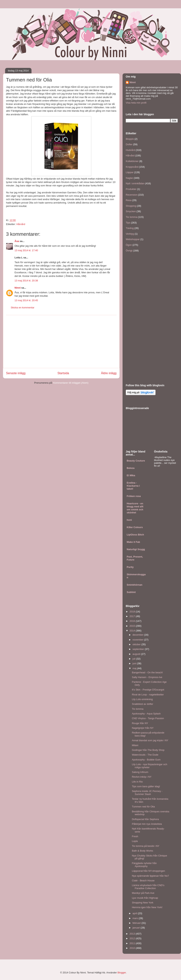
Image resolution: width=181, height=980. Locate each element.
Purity (130, 567)
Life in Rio (137, 782)
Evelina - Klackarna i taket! (133, 486)
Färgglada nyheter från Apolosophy (144, 865)
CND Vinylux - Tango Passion (148, 718)
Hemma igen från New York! (147, 907)
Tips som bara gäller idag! (146, 786)
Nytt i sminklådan (135, 183)
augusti (137, 654)
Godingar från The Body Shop (148, 750)
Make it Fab (133, 542)
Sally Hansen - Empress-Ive (147, 677)
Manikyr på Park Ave (143, 893)
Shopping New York (142, 903)
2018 (133, 612)
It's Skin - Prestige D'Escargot (148, 690)
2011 (133, 943)
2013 (133, 934)
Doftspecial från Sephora (145, 819)
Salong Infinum (140, 772)
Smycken (131, 211)
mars (136, 918)
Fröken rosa (134, 496)
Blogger (122, 973)
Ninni (18, 288)
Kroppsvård (132, 167)
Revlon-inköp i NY (142, 777)
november (138, 640)
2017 (133, 616)
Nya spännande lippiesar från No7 (150, 876)
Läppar (130, 172)
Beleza (131, 468)
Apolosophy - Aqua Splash (146, 714)
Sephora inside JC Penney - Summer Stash (147, 793)
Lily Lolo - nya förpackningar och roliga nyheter (149, 766)
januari (137, 928)
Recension (132, 195)
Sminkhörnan (135, 585)
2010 (133, 948)
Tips (128, 223)
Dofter (129, 144)
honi (129, 520)
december (138, 635)
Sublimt (131, 592)
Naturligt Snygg (136, 549)
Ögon (129, 245)
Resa (129, 200)
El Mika (131, 475)
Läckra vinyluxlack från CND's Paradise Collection (148, 887)
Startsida (63, 373)
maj (135, 668)
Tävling (130, 228)
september (139, 649)
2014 (133, 631)
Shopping (131, 206)
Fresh (135, 836)
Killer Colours (135, 527)
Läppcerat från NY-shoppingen (148, 871)
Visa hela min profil (136, 103)
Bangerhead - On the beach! (147, 672)
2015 (133, 626)
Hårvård (21, 224)
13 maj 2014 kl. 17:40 (26, 250)
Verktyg (130, 234)
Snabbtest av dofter (142, 704)
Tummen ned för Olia (143, 807)
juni (135, 663)
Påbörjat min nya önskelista (147, 824)
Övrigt (129, 251)
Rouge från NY (140, 723)
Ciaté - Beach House (143, 881)
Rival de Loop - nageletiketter (148, 695)
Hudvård (130, 150)
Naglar (129, 178)
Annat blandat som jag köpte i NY (150, 740)
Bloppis (130, 139)
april (135, 913)
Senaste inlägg (16, 373)
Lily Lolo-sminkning (142, 699)
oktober (137, 644)
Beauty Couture (136, 461)
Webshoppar (133, 239)
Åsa (17, 241)
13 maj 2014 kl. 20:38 (26, 281)
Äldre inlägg (109, 373)
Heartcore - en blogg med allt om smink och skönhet (135, 508)
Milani (135, 745)
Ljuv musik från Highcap (145, 898)
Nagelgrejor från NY (143, 728)
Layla (135, 841)
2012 (133, 938)
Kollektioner (132, 161)
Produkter (131, 189)
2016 (133, 621)
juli (134, 659)
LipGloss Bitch (135, 535)
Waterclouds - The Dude (145, 755)
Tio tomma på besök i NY (145, 846)
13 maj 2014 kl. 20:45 (26, 300)
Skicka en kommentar (23, 308)
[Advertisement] (61, 342)
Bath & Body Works (142, 851)
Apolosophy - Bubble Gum (146, 760)
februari (137, 923)
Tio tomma (132, 217)
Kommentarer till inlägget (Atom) (71, 383)
